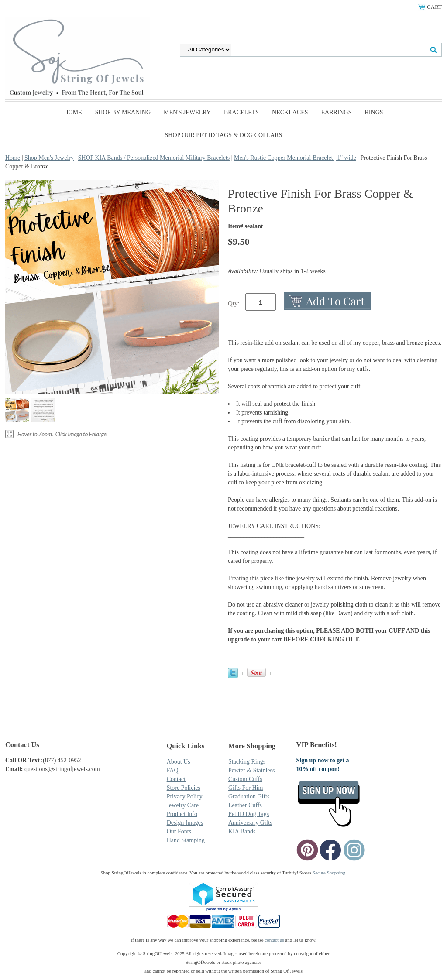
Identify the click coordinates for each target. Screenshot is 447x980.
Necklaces (290, 112)
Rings (374, 112)
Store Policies (184, 788)
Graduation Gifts (249, 797)
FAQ (173, 770)
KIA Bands (242, 831)
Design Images (185, 823)
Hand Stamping (186, 840)
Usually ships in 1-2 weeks (277, 271)
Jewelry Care (183, 805)
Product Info (182, 814)
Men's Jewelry (187, 112)
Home (73, 112)
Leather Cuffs (245, 805)
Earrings (337, 112)
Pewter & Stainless (252, 770)
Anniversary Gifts (250, 823)
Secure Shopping (329, 873)
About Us (179, 762)
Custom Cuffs (245, 779)
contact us (274, 940)
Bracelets (241, 112)
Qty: (234, 303)
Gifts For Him (246, 788)
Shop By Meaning (123, 112)
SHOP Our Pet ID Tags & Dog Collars (224, 135)
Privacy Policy (185, 797)
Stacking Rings (247, 762)
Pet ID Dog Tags (249, 814)
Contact (176, 779)
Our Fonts (179, 831)
